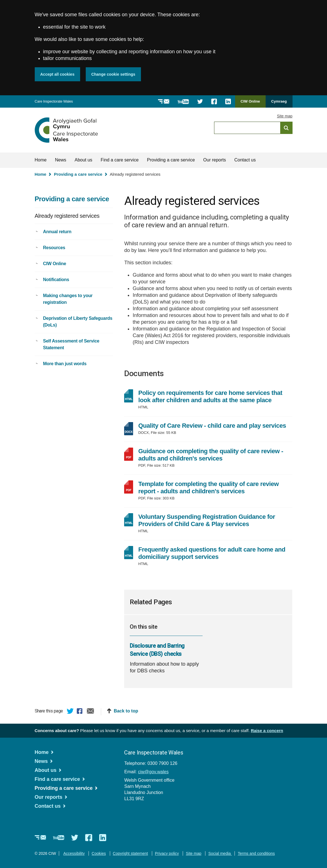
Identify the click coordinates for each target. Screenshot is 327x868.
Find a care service (120, 160)
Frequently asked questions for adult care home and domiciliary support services (212, 553)
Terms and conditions (256, 853)
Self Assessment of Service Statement (71, 344)
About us (83, 160)
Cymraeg (279, 101)
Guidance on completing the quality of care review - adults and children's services (211, 455)
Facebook (80, 712)
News (61, 160)
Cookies (99, 853)
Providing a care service (171, 160)
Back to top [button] (126, 711)
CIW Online (250, 103)
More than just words (65, 364)
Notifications (56, 280)
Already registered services (67, 216)
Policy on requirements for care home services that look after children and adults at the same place (210, 396)
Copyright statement (130, 853)
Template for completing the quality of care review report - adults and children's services (208, 488)
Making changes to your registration (68, 299)
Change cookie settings (113, 74)
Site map (285, 116)
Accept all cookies (57, 74)
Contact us (245, 160)
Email (91, 712)
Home (41, 160)
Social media (220, 853)
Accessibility (74, 853)
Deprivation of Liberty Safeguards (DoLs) (78, 322)
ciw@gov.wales (153, 772)
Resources (54, 248)
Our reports (214, 160)
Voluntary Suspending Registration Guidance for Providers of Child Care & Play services (207, 520)
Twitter (70, 712)
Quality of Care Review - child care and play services (215, 426)
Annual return (57, 232)
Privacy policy (167, 853)
